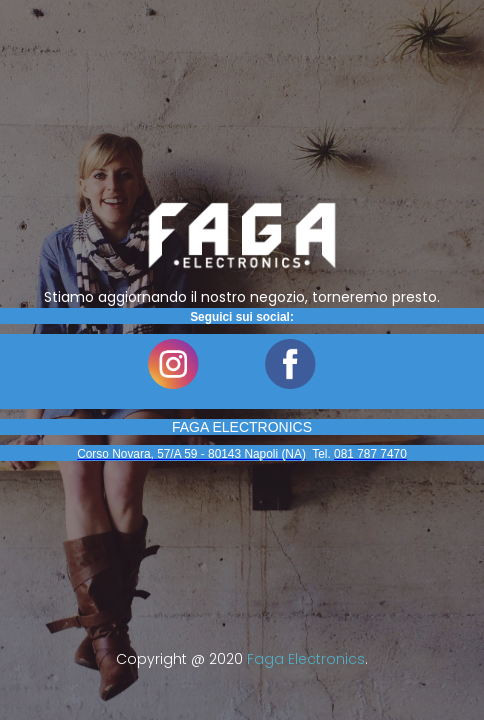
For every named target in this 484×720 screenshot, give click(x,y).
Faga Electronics (306, 659)
